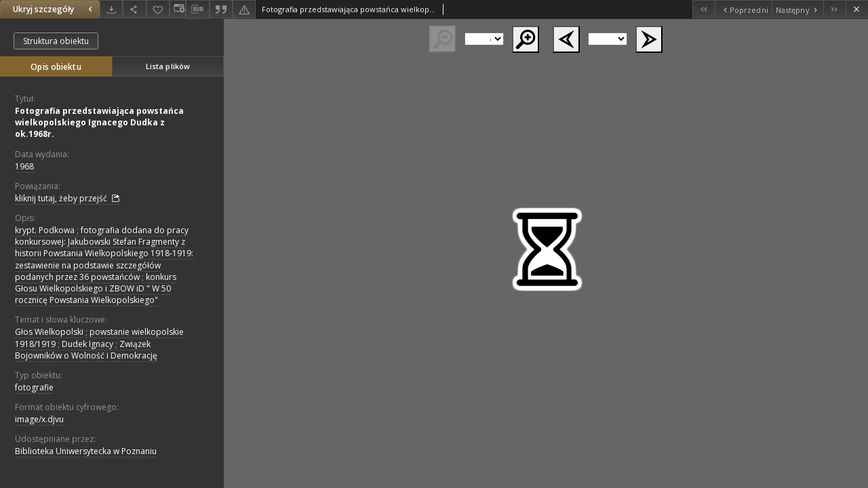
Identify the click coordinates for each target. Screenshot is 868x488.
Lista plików (168, 66)
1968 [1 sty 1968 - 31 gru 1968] (24, 166)
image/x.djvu (39, 419)
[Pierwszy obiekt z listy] (704, 9)
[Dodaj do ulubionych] (158, 9)
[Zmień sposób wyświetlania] (178, 9)
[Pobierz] (111, 9)
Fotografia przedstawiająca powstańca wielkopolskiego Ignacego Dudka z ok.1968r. (99, 122)
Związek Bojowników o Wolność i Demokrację (86, 350)
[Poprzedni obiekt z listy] (743, 9)
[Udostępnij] (134, 9)
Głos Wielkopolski (49, 332)
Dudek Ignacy (87, 344)
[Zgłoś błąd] (244, 9)
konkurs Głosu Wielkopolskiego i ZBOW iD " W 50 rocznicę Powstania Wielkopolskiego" (96, 288)
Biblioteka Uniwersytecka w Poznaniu (86, 451)
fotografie (34, 387)
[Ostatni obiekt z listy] (834, 9)
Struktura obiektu (56, 41)
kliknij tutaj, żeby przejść (68, 199)
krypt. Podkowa (45, 230)
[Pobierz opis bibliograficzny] (197, 9)
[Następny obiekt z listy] (797, 9)
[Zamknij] (857, 9)
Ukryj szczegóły (54, 9)
